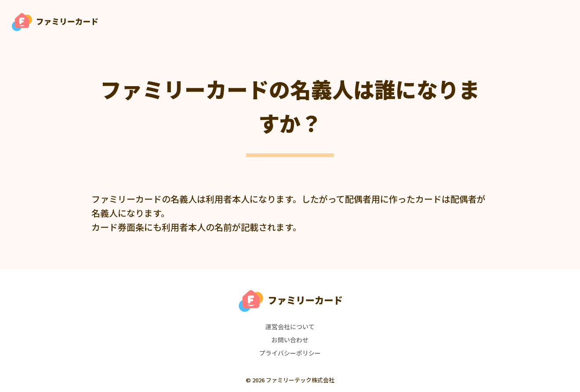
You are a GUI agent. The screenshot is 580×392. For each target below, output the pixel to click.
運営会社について (290, 327)
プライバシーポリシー (290, 353)
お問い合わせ (290, 340)
